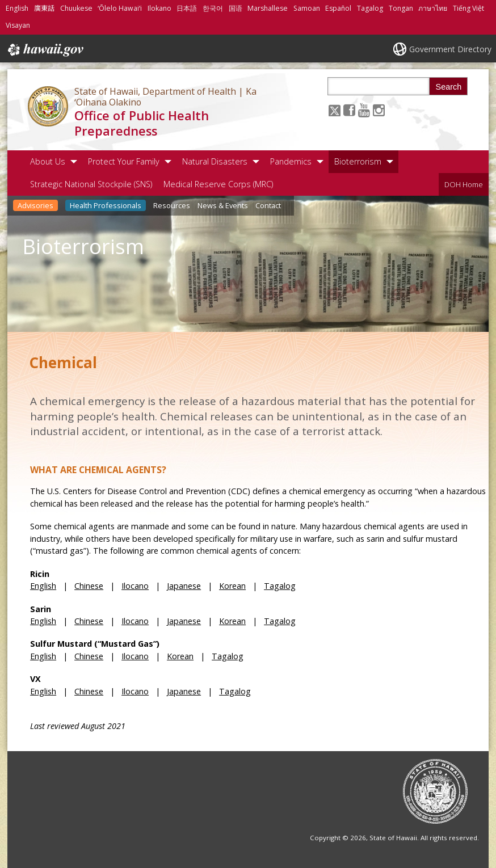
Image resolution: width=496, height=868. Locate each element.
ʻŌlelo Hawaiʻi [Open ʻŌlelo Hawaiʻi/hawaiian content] (120, 8)
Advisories (35, 205)
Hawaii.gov (45, 50)
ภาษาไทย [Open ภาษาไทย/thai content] (433, 8)
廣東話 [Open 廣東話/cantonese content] (44, 8)
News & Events (223, 205)
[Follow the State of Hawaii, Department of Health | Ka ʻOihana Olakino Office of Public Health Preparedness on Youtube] (364, 110)
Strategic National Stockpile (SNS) (91, 184)
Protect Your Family (124, 161)
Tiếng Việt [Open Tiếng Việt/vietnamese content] (468, 8)
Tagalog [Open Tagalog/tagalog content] (370, 8)
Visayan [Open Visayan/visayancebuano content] (18, 25)
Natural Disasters (215, 161)
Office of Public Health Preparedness (142, 123)
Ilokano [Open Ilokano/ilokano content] (159, 8)
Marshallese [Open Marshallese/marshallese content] (268, 8)
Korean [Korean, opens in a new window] (232, 586)
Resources (172, 205)
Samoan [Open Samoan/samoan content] (307, 8)
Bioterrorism (358, 161)
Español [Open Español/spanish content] (338, 8)
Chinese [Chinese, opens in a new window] (89, 586)
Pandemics (291, 161)
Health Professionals (106, 205)
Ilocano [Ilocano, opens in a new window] (135, 586)
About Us (48, 161)
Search (449, 87)
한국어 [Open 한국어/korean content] (213, 8)
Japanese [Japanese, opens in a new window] (184, 586)
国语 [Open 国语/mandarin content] (236, 8)
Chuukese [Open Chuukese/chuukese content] (76, 8)
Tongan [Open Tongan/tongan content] (401, 8)
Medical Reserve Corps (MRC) (218, 184)
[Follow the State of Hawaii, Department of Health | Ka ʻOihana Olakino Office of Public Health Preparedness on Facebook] (349, 110)
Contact (268, 205)
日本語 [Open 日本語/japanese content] (187, 8)
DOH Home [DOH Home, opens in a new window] (464, 184)
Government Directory (450, 49)
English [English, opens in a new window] (43, 586)
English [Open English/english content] (17, 8)
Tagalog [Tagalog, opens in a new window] (280, 586)
